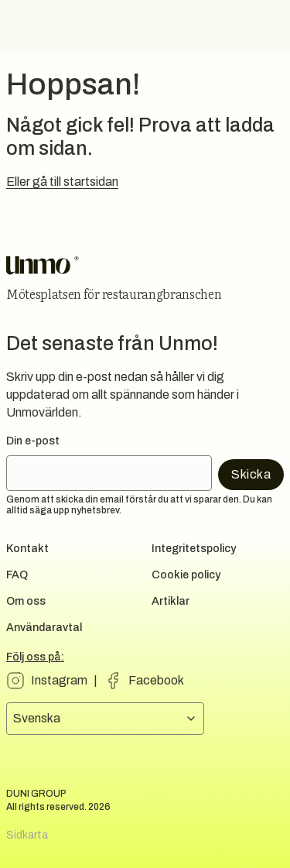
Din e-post (33, 441)
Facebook (156, 680)
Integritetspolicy (194, 549)
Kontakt (27, 549)
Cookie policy (186, 575)
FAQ (17, 575)
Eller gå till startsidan (62, 182)
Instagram (59, 680)
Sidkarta (27, 835)
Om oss (26, 601)
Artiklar (171, 601)
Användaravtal (44, 628)
